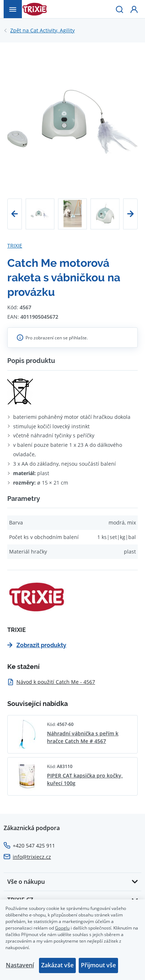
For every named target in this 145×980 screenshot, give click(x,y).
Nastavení (20, 965)
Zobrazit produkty (37, 645)
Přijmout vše (98, 965)
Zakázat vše (57, 965)
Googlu (62, 928)
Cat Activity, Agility (42, 30)
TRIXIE (15, 246)
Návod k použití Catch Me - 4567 (51, 682)
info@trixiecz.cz (32, 857)
